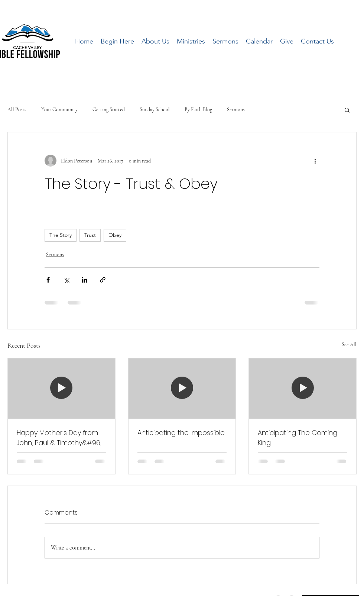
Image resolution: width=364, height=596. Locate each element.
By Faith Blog (198, 109)
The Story (61, 235)
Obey (115, 235)
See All (349, 344)
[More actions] (315, 161)
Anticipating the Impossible (181, 433)
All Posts (17, 109)
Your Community (59, 109)
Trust (90, 235)
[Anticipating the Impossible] (182, 389)
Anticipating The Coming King (298, 438)
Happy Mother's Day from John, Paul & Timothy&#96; (59, 438)
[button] (347, 110)
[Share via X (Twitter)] (66, 280)
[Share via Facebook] (48, 280)
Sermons (236, 109)
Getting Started (109, 109)
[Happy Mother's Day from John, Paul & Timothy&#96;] (61, 389)
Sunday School (155, 109)
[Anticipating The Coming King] (303, 389)
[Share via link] (103, 280)
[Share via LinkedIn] (84, 280)
